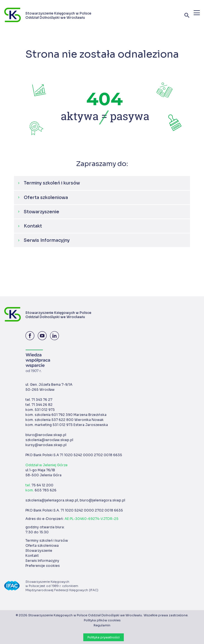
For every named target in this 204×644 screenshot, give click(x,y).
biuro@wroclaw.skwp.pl (46, 435)
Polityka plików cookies (102, 620)
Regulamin (102, 625)
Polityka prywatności (104, 637)
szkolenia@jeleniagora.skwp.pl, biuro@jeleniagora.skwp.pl (75, 500)
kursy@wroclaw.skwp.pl (46, 445)
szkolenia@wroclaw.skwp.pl (49, 440)
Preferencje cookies (43, 566)
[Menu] (197, 13)
